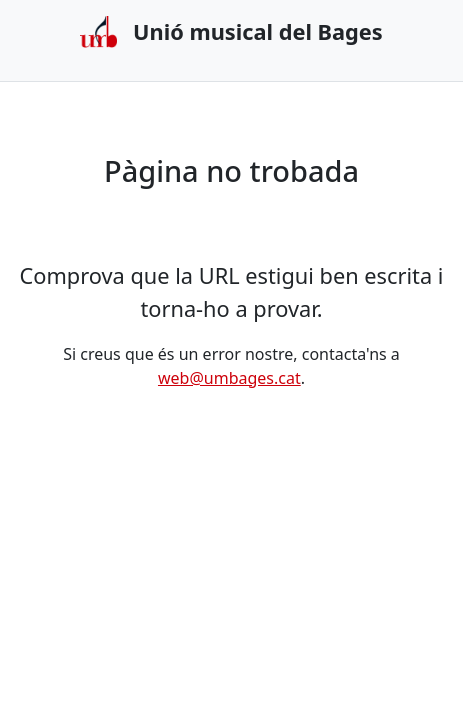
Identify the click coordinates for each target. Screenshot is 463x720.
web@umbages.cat (229, 378)
